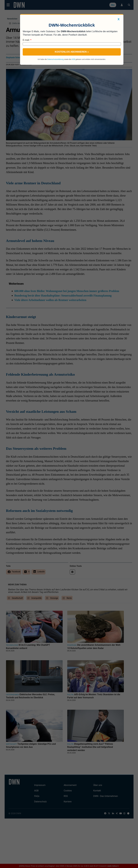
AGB (73, 59)
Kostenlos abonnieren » (72, 52)
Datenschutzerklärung (56, 59)
